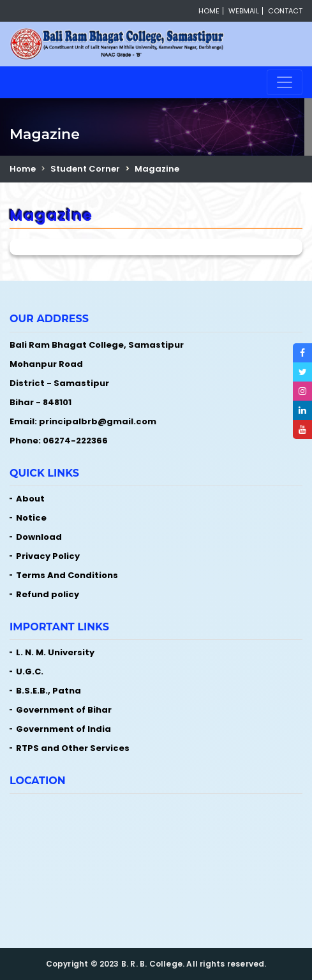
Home (209, 11)
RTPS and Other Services (73, 748)
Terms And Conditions (67, 575)
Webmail (244, 11)
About (30, 499)
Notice (31, 518)
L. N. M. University (55, 652)
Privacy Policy (48, 556)
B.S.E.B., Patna (48, 691)
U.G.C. (30, 672)
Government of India (63, 729)
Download (39, 537)
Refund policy (48, 594)
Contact (285, 11)
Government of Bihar (64, 710)
